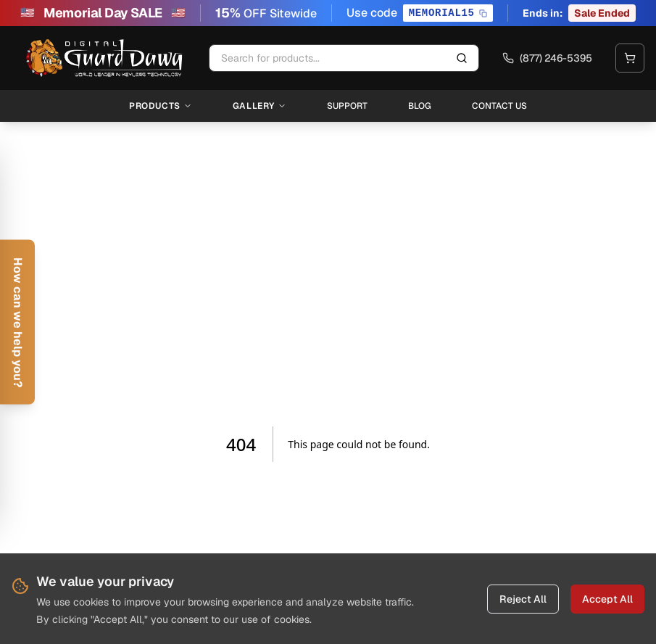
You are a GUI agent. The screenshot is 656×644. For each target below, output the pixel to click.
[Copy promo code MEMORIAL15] (448, 13)
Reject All (523, 599)
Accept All (607, 599)
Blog (420, 106)
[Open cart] (630, 58)
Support (347, 106)
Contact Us (499, 106)
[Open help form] (17, 322)
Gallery (260, 106)
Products (161, 106)
